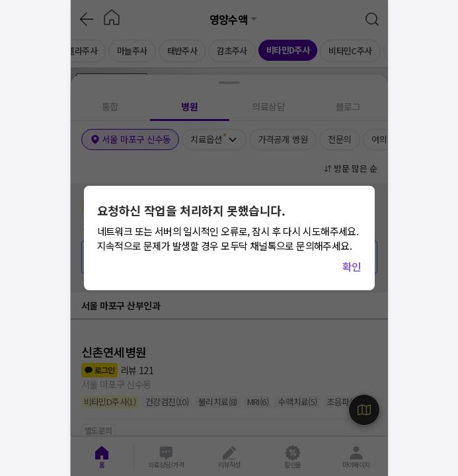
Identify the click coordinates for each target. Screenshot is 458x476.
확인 (352, 266)
